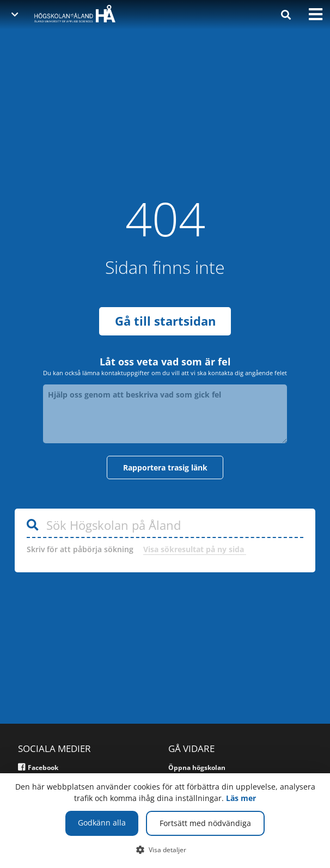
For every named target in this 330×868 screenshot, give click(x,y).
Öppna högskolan (197, 768)
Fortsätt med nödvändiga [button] (205, 823)
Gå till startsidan (165, 321)
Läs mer (241, 798)
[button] (165, 849)
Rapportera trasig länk (165, 467)
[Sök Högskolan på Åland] (165, 526)
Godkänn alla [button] (102, 823)
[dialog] (165, 821)
